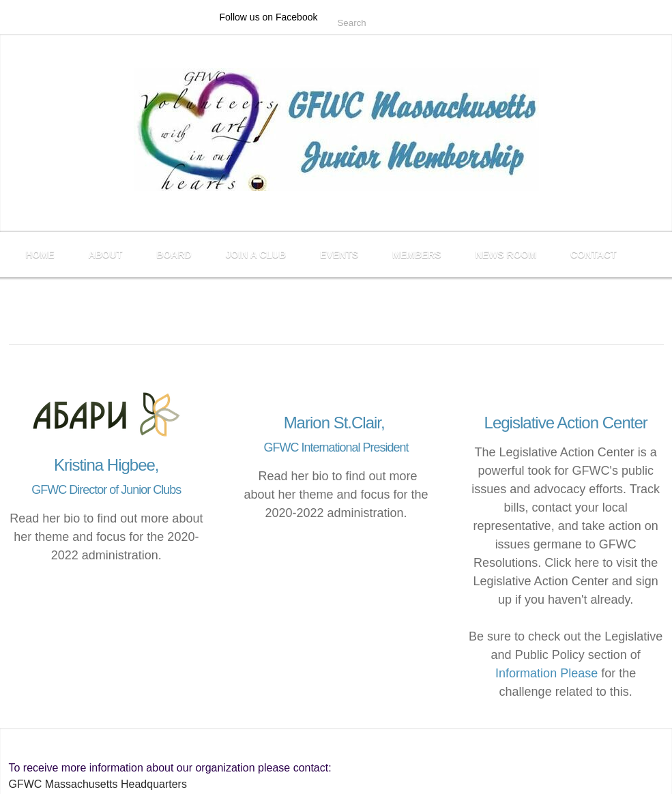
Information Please (546, 673)
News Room (506, 254)
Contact (593, 254)
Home (40, 254)
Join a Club (256, 254)
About (106, 254)
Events (339, 254)
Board (174, 254)
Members (417, 254)
